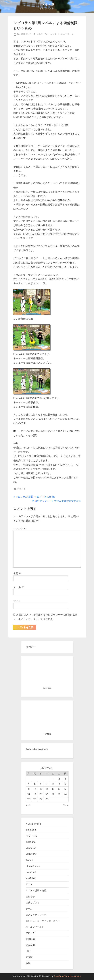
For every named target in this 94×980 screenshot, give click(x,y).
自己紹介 (30, 647)
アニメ (29, 884)
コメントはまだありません (61, 34)
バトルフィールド (35, 927)
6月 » (66, 805)
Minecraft (31, 848)
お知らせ (30, 897)
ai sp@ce (31, 830)
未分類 (29, 957)
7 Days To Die (33, 824)
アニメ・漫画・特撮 (36, 890)
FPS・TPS (31, 836)
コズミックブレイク (36, 915)
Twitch (29, 860)
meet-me (31, 842)
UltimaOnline (33, 866)
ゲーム (29, 909)
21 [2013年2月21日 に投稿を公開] (47, 794)
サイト (17, 601)
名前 (17, 573)
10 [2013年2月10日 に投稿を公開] (65, 784)
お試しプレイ (33, 903)
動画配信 (30, 939)
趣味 (28, 963)
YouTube (30, 878)
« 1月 (28, 805)
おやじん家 (47, 5)
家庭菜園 (30, 945)
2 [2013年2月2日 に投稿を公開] (59, 779)
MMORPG (31, 854)
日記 (28, 951)
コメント (20, 528)
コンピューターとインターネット (43, 921)
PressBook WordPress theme (67, 976)
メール (19, 587)
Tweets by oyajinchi (37, 749)
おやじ (40, 34)
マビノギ (21, 489)
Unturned (31, 872)
